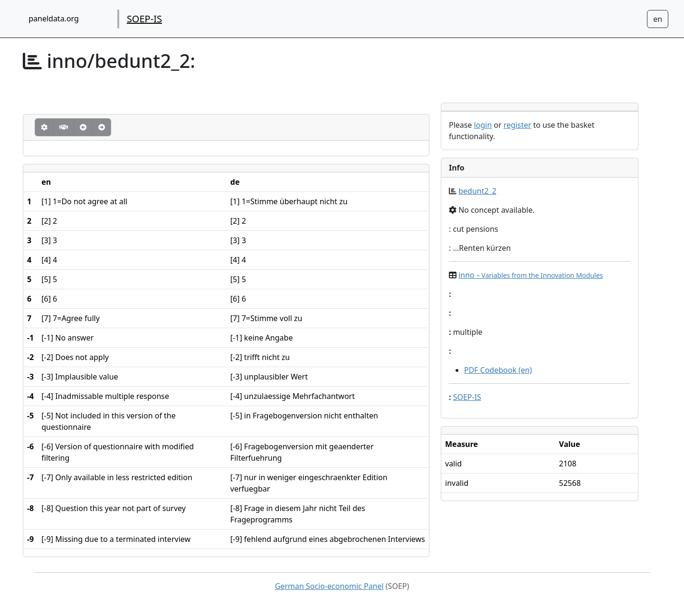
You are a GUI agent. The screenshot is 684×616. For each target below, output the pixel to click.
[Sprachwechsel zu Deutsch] (658, 19)
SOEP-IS (144, 19)
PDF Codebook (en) (498, 370)
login (483, 125)
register (517, 125)
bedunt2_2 (477, 191)
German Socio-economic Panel (329, 586)
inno (531, 275)
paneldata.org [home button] (54, 19)
